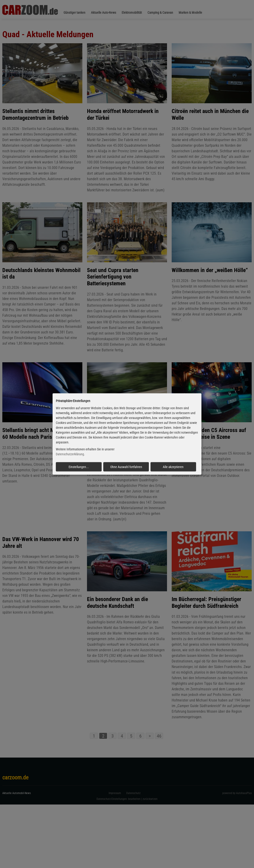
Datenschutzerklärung (70, 454)
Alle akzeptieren (173, 467)
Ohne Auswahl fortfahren (126, 467)
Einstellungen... (79, 467)
